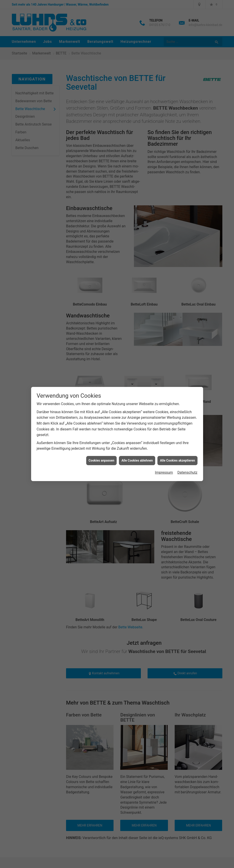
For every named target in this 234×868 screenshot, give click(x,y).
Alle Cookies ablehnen (137, 460)
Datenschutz (187, 472)
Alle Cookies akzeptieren (177, 460)
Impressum (164, 472)
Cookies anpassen (102, 460)
